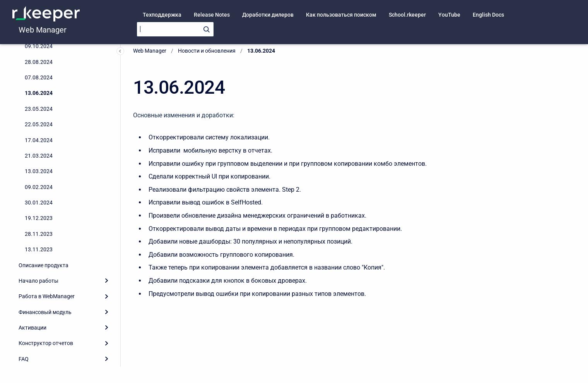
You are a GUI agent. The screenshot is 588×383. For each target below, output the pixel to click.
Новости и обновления (207, 51)
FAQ (24, 359)
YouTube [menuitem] (449, 15)
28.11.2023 (39, 234)
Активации (32, 328)
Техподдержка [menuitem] (162, 15)
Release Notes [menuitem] (212, 15)
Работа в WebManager (47, 296)
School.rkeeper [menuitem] (407, 15)
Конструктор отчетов (46, 343)
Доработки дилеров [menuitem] (268, 15)
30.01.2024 (39, 203)
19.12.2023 (39, 218)
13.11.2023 (39, 249)
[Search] (175, 29)
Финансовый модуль (45, 312)
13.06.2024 (39, 93)
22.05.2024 (39, 124)
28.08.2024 (39, 62)
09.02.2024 (39, 187)
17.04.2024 (39, 140)
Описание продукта (44, 265)
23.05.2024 (39, 109)
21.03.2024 (39, 156)
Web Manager (43, 30)
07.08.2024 (39, 77)
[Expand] (106, 281)
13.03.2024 (39, 171)
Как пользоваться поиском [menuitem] (341, 15)
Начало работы (38, 281)
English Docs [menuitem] (488, 15)
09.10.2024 (39, 46)
